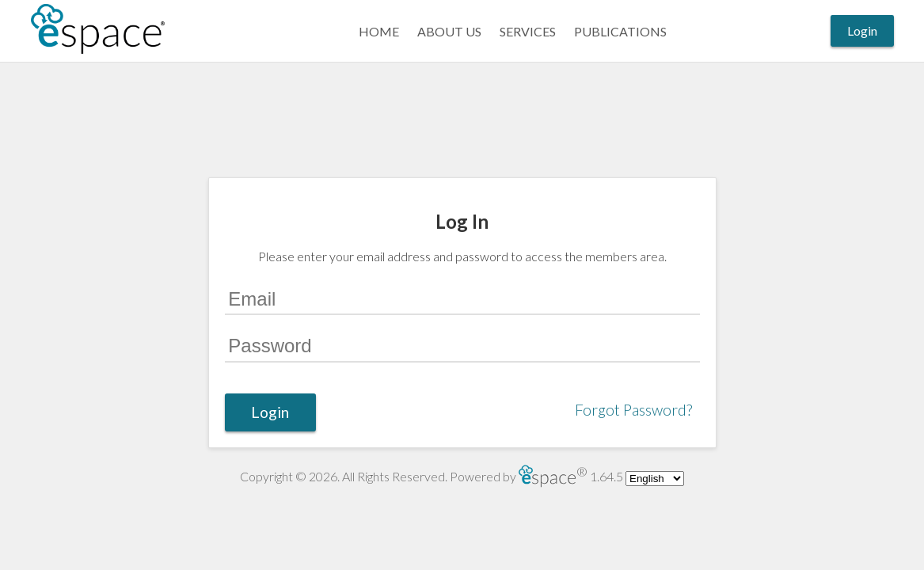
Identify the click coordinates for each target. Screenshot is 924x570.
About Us (449, 31)
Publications (620, 31)
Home (379, 31)
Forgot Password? (633, 410)
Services (528, 31)
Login (862, 30)
